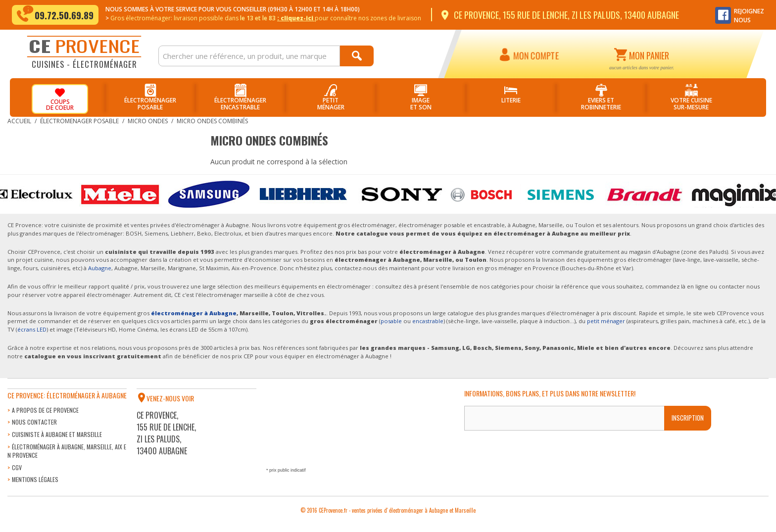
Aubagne (100, 268)
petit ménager (606, 321)
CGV (17, 467)
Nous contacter (34, 422)
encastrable (428, 321)
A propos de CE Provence (45, 410)
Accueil (19, 121)
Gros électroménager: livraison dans (266, 18)
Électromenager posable (79, 121)
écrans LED (32, 329)
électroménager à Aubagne (194, 313)
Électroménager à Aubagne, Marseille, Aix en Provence (67, 451)
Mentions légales (35, 479)
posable (391, 321)
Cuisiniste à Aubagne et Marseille (57, 434)
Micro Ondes (148, 121)
